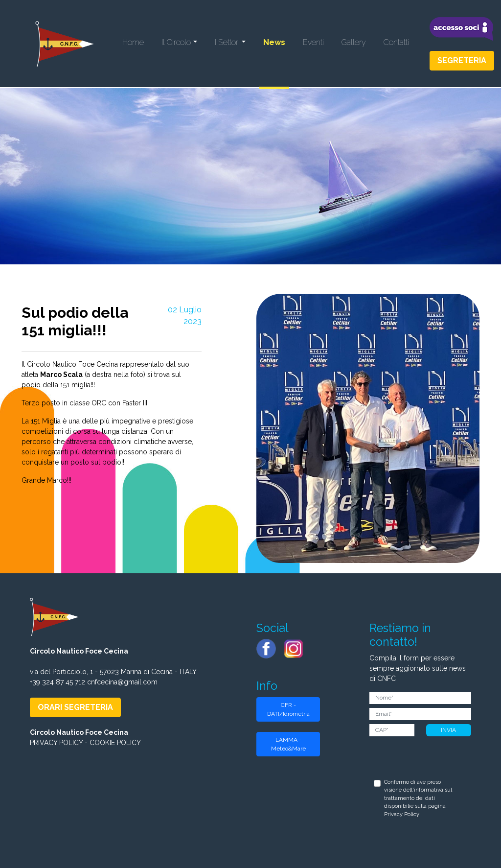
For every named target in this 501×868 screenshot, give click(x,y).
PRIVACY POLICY (56, 743)
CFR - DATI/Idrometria (288, 709)
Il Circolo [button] (176, 42)
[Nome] (420, 698)
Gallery (354, 42)
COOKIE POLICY (115, 743)
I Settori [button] (227, 42)
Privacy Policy (402, 814)
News (274, 42)
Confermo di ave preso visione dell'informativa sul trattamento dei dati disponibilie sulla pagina (418, 798)
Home (133, 42)
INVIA (448, 730)
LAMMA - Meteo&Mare (288, 744)
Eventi (313, 42)
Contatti (396, 42)
